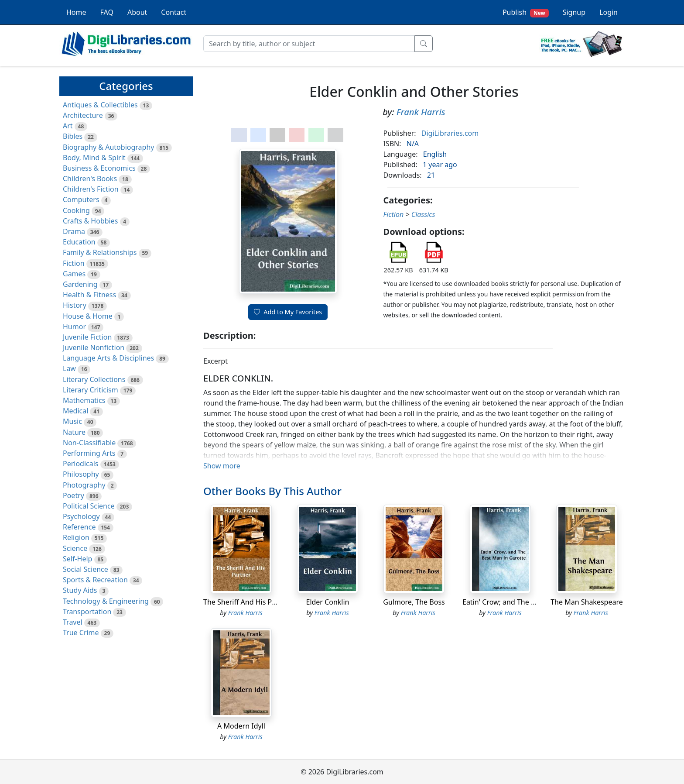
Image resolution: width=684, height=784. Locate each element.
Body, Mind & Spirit (94, 158)
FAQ (107, 12)
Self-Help (77, 559)
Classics (423, 214)
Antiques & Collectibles (100, 105)
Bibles (73, 136)
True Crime (81, 633)
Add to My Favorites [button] (288, 312)
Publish (526, 12)
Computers (81, 199)
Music (72, 421)
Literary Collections (94, 379)
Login (609, 12)
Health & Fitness (89, 295)
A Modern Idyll (241, 726)
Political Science (89, 506)
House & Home (88, 316)
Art (68, 126)
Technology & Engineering (106, 601)
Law (69, 368)
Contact (174, 12)
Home (76, 12)
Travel (73, 622)
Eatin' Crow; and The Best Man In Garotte (530, 602)
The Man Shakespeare (587, 602)
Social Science (85, 569)
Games (74, 274)
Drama (74, 231)
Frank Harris (421, 112)
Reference (79, 527)
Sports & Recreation (95, 580)
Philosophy (81, 474)
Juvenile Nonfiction (94, 347)
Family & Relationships (100, 252)
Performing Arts (89, 453)
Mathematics (84, 400)
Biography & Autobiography (108, 147)
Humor (74, 327)
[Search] (309, 44)
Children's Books (90, 179)
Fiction (74, 263)
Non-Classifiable (89, 443)
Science (75, 548)
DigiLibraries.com (450, 133)
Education (79, 242)
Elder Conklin (327, 602)
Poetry (74, 495)
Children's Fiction (91, 189)
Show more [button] (222, 466)
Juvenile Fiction (87, 337)
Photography (84, 485)
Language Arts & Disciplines (108, 358)
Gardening (80, 284)
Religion (76, 537)
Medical (75, 411)
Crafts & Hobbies (90, 221)
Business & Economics (99, 168)
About (137, 12)
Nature (74, 432)
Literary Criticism (91, 390)
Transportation (87, 612)
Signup (574, 12)
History (75, 305)
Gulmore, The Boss (414, 602)
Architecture (83, 115)
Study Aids (80, 590)
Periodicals (81, 464)
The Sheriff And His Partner (248, 602)
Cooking (76, 210)
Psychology (81, 516)
